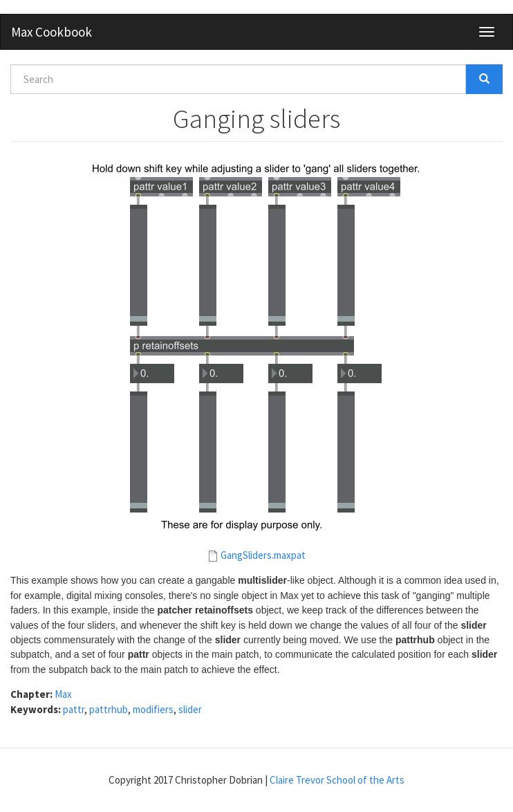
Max (63, 694)
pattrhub (109, 709)
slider (190, 709)
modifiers (153, 709)
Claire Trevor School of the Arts (337, 780)
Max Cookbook (52, 32)
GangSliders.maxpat (263, 555)
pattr (74, 709)
